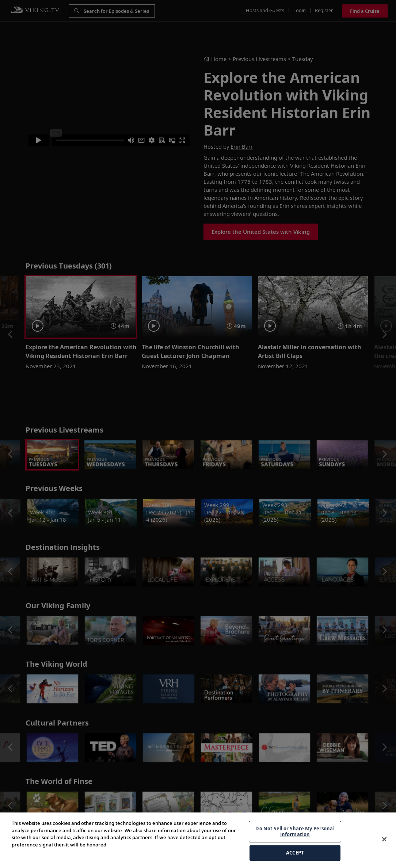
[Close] (384, 851)
